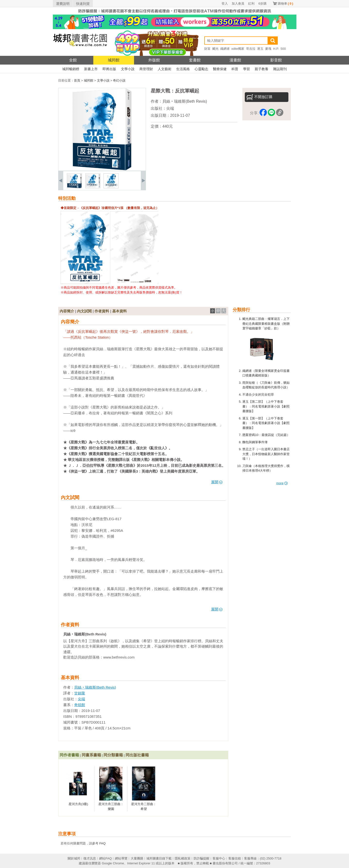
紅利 (251, 4)
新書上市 (91, 69)
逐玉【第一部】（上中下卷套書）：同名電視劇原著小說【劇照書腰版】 (266, 423)
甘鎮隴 (80, 693)
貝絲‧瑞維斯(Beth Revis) (185, 101)
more (282, 483)
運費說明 (63, 4)
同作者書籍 (69, 755)
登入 (225, 4)
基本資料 (119, 311)
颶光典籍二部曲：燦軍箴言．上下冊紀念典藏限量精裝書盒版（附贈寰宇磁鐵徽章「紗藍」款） (266, 324)
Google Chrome (113, 863)
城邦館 (114, 60)
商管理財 (146, 69)
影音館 (276, 60)
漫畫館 (235, 60)
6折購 (262, 4)
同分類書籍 (113, 755)
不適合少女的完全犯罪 (258, 395)
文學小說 (128, 69)
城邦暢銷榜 (71, 69)
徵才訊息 (90, 858)
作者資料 (102, 311)
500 (283, 49)
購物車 (286, 4)
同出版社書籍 (137, 755)
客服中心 (219, 858)
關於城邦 (74, 858)
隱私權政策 (183, 858)
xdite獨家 (238, 49)
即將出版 (109, 69)
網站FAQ (105, 858)
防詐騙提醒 (202, 858)
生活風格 (183, 69)
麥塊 (268, 49)
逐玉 (260, 49)
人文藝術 (165, 69)
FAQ (103, 843)
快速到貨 (83, 4)
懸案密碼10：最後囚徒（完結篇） (266, 435)
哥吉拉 (251, 49)
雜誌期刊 (280, 69)
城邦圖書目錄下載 (159, 858)
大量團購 (137, 858)
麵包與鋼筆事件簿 (255, 442)
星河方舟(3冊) (78, 804)
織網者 (225, 49)
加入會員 (238, 4)
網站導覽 (121, 858)
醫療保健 (220, 69)
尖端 (170, 108)
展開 (217, 482)
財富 (207, 49)
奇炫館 (80, 705)
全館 (73, 60)
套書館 (195, 60)
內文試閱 (84, 311)
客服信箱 (235, 858)
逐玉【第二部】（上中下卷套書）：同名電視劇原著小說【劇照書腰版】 (266, 406)
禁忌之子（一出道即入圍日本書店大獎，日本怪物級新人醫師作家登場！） (266, 454)
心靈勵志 (201, 69)
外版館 (154, 60)
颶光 (215, 49)
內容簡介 (67, 311)
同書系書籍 (91, 755)
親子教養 (262, 69)
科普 (235, 69)
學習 (246, 69)
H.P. (276, 49)
